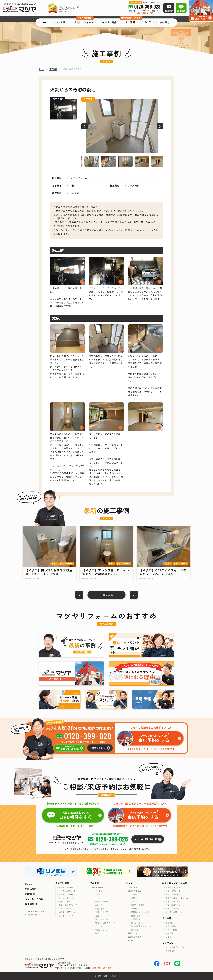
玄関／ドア (136, 919)
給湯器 (98, 933)
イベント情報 (171, 930)
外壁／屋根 (100, 909)
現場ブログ (133, 933)
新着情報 (169, 933)
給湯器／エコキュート (141, 912)
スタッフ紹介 (171, 926)
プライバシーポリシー (35, 911)
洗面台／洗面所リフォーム (177, 898)
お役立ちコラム (135, 891)
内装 (97, 916)
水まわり (99, 905)
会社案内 (169, 923)
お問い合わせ (32, 889)
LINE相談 (30, 894)
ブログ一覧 (133, 887)
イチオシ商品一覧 (66, 887)
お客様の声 (170, 951)
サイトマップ (31, 915)
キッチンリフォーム (67, 891)
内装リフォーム (172, 909)
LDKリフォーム (65, 909)
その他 (131, 940)
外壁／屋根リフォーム (68, 905)
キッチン (99, 891)
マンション (100, 926)
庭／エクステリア (139, 930)
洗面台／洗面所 (102, 901)
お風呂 (98, 894)
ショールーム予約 (34, 899)
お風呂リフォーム (66, 894)
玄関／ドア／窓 (102, 912)
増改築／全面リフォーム (69, 912)
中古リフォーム (102, 930)
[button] (84, 126)
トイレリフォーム (66, 898)
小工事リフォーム (66, 916)
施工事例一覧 (98, 887)
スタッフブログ (135, 937)
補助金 (169, 937)
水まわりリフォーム (174, 901)
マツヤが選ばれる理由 (175, 947)
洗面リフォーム (65, 901)
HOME (28, 884)
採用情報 (30, 904)
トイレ (98, 898)
